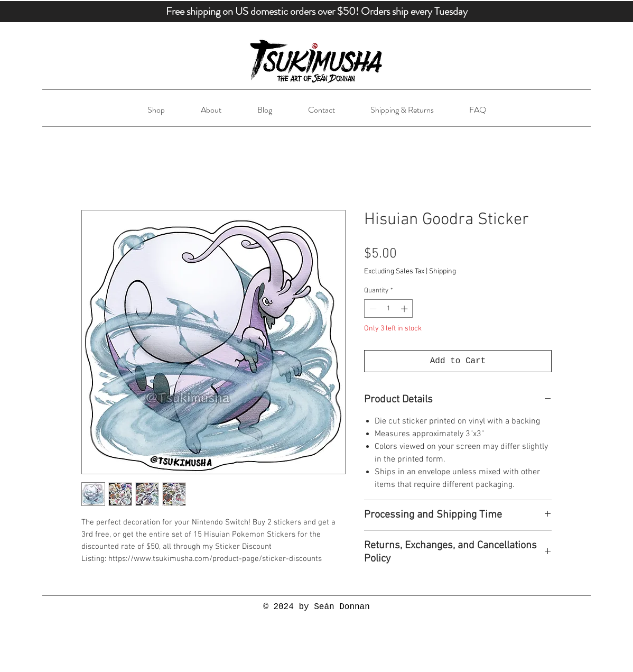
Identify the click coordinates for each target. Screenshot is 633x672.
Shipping (443, 271)
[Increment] (405, 309)
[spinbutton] (389, 309)
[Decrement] (372, 309)
